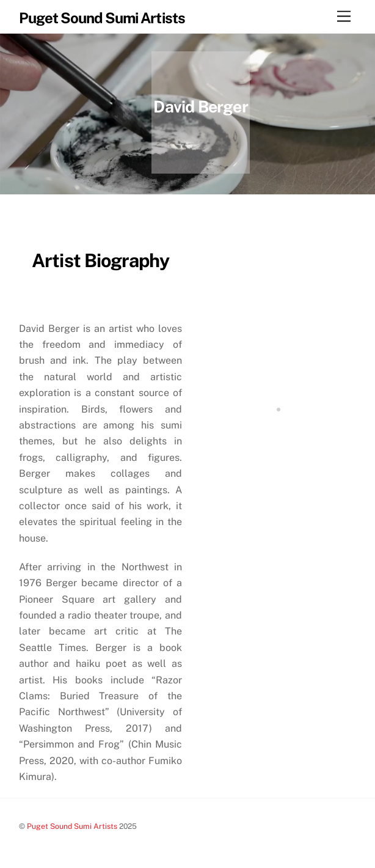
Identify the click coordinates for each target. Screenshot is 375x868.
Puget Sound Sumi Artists (72, 826)
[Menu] (344, 17)
